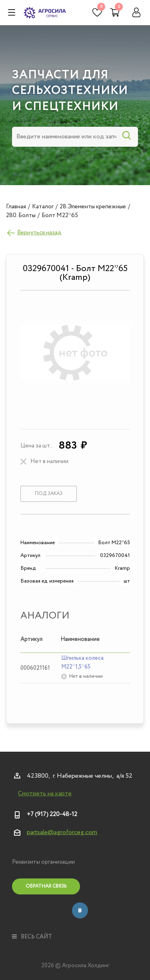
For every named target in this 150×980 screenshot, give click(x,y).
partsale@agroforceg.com (62, 832)
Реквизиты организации (43, 862)
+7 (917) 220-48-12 (52, 814)
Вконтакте (80, 910)
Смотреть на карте (45, 794)
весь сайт (32, 937)
